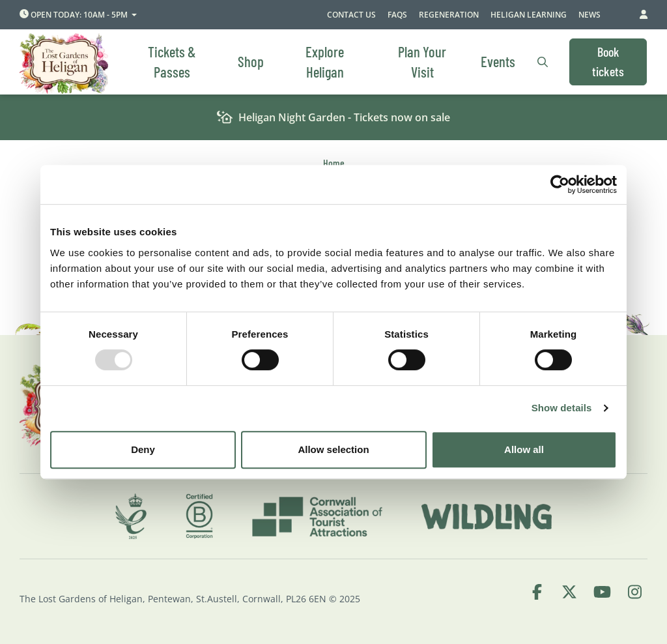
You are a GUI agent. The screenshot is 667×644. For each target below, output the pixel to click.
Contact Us (351, 15)
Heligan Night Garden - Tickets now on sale (334, 118)
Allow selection (333, 449)
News (589, 15)
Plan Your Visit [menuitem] (422, 62)
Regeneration (449, 15)
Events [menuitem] (498, 61)
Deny (143, 449)
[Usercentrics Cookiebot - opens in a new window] (560, 184)
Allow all (524, 449)
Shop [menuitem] (251, 61)
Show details (562, 408)
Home (334, 163)
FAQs (397, 15)
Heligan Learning (529, 15)
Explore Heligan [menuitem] (325, 62)
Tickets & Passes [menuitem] (172, 62)
